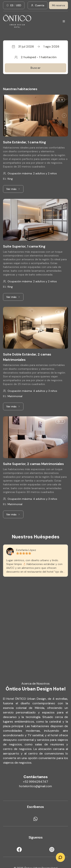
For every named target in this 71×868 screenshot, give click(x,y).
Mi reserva (59, 5)
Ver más (15, 190)
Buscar (35, 68)
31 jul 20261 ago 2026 (35, 46)
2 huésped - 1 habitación (35, 57)
